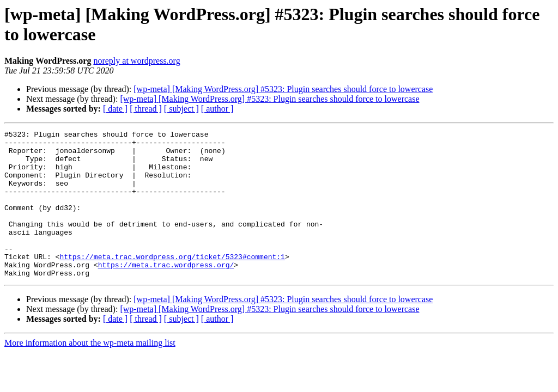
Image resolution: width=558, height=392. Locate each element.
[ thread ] (146, 109)
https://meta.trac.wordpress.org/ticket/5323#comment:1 (172, 283)
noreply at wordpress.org (137, 61)
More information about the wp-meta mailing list (90, 372)
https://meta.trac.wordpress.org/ (166, 292)
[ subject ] (181, 109)
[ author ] (217, 109)
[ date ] (115, 109)
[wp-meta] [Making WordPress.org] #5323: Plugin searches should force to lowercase (283, 89)
